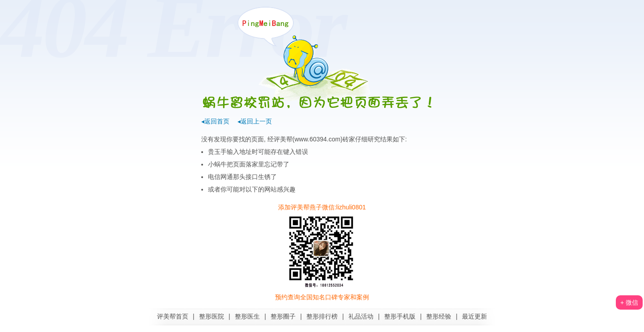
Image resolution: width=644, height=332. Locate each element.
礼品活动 (361, 316)
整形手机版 (400, 316)
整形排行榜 (322, 316)
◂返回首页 (215, 121)
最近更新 (475, 316)
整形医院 (212, 316)
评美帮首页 (173, 316)
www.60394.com (317, 139)
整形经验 (439, 316)
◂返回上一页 (255, 121)
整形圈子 (283, 316)
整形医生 (247, 316)
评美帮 (283, 139)
